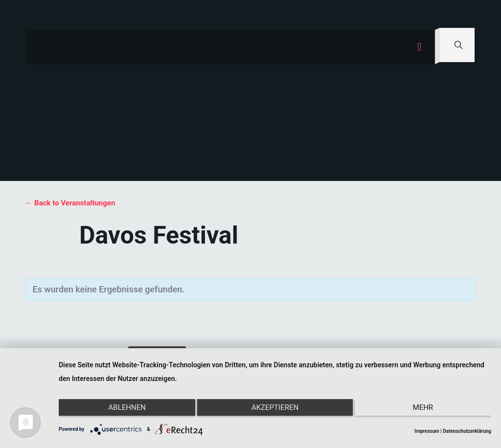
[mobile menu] (419, 47)
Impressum (427, 431)
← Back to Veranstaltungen (70, 203)
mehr (427, 410)
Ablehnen (123, 410)
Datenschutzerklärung (467, 431)
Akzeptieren (275, 410)
